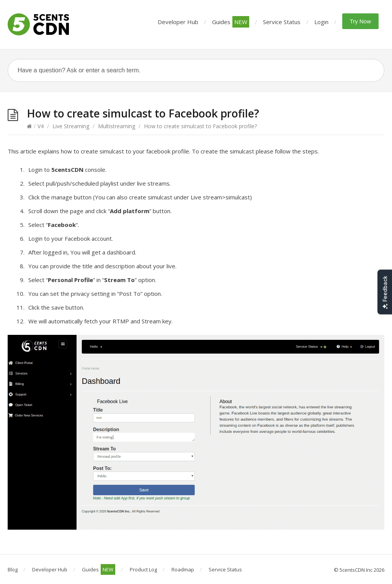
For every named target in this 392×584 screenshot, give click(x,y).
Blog (13, 569)
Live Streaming (71, 126)
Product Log (143, 569)
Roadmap (183, 569)
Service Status (282, 22)
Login (321, 22)
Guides (231, 22)
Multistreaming (117, 126)
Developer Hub (178, 22)
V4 (41, 126)
